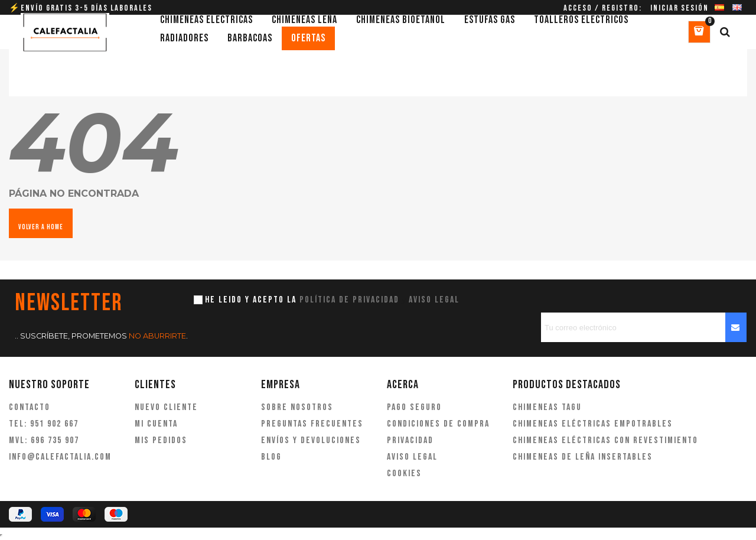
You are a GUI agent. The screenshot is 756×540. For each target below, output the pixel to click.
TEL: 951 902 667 (44, 424)
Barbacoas (250, 38)
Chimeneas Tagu (547, 407)
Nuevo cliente (166, 407)
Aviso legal (412, 457)
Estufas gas (490, 20)
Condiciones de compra (438, 424)
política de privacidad (349, 300)
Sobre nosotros (297, 407)
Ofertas (308, 38)
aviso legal (434, 300)
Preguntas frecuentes (312, 424)
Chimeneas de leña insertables (583, 457)
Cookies (404, 474)
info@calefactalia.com (60, 457)
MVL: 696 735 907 (44, 440)
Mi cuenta (156, 424)
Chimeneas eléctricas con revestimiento (605, 440)
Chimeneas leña (304, 20)
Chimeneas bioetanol (401, 20)
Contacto (30, 407)
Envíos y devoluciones (311, 440)
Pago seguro (414, 407)
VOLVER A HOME (41, 227)
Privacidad (410, 440)
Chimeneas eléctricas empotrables (593, 424)
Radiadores (184, 38)
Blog (271, 457)
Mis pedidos (161, 440)
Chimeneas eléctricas (206, 20)
